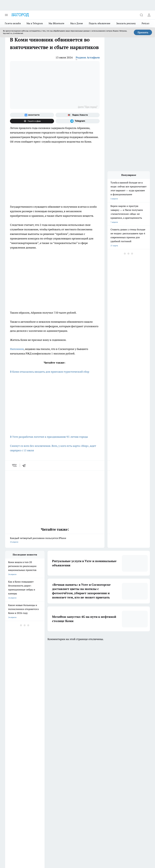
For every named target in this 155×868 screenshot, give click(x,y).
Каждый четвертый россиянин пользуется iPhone (55, 540)
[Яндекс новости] (78, 115)
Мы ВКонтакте (57, 23)
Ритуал (146, 23)
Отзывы (36, 776)
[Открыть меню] (6, 15)
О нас (62, 776)
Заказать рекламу (126, 23)
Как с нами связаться (14, 776)
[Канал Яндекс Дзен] (32, 121)
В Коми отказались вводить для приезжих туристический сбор (50, 372)
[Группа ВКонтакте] (32, 115)
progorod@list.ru (69, 801)
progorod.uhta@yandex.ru (16, 805)
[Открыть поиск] (141, 15)
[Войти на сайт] (149, 15)
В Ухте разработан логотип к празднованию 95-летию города (49, 437)
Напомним (17, 349)
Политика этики (39, 772)
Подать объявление (100, 23)
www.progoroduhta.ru (29, 788)
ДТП (61, 765)
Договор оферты (40, 765)
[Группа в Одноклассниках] (94, 753)
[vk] (15, 465)
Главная (8, 780)
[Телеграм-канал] (78, 121)
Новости (36, 780)
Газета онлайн (13, 23)
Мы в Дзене (77, 23)
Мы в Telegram (35, 23)
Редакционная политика (70, 772)
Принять (143, 32)
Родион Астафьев (88, 57)
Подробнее (50, 852)
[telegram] (25, 465)
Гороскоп (9, 772)
